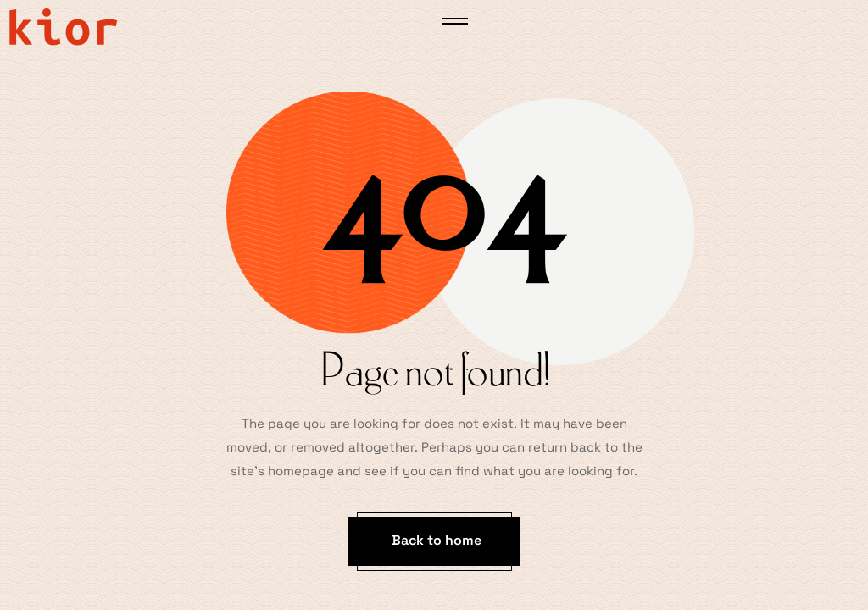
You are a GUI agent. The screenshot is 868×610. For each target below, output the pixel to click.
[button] (434, 541)
